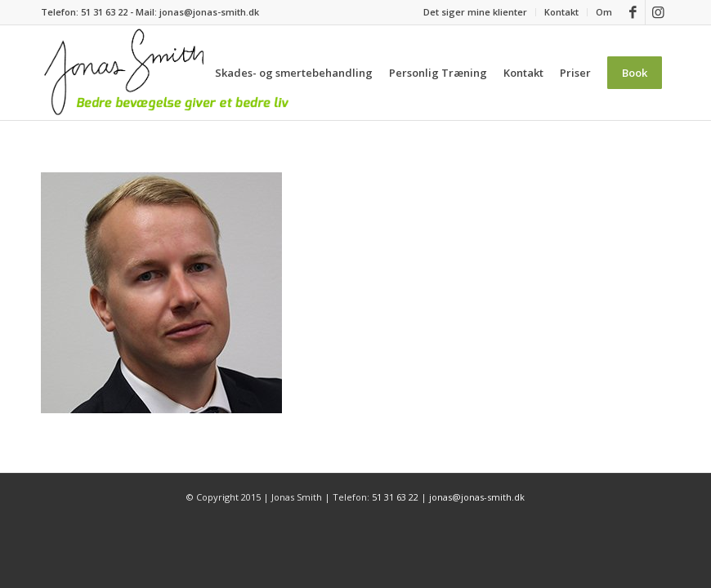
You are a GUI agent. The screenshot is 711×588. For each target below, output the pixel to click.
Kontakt (561, 12)
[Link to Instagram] (658, 12)
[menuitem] (476, 12)
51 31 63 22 (104, 12)
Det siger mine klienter (475, 12)
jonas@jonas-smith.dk (209, 12)
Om (604, 12)
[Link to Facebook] (633, 12)
